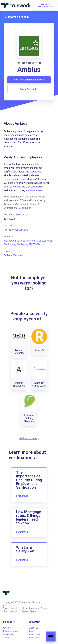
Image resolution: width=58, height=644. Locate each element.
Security (6, 638)
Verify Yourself (28, 89)
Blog (31, 631)
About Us (34, 628)
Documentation (12, 611)
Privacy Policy (9, 608)
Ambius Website (13, 255)
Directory (23, 608)
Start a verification (45, 5)
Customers (35, 634)
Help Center (8, 634)
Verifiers (7, 628)
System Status (29, 611)
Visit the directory (29, 438)
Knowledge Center (38, 608)
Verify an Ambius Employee (29, 80)
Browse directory (16, 17)
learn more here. (34, 190)
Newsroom (35, 638)
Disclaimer (25, 208)
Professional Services (16, 230)
